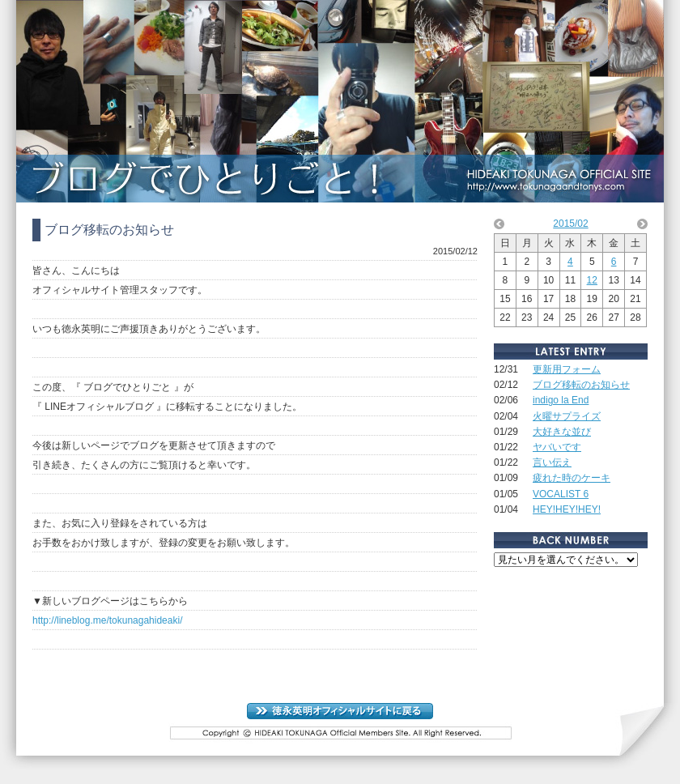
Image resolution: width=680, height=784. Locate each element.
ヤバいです (557, 447)
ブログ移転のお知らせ (581, 385)
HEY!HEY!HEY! (567, 509)
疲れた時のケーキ (572, 478)
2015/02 (570, 224)
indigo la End (561, 400)
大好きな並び (562, 432)
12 (592, 280)
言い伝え (552, 462)
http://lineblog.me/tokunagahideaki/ (107, 620)
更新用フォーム (567, 369)
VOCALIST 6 (561, 494)
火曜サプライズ (567, 416)
